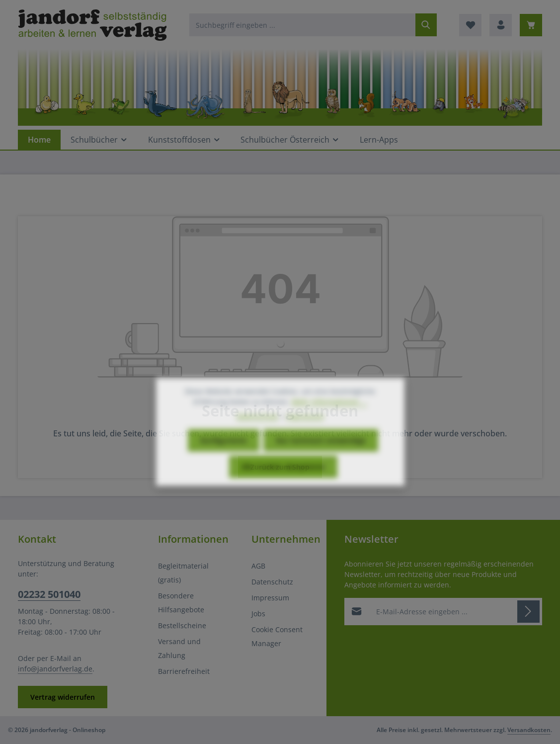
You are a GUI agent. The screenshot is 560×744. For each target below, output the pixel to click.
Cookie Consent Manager (277, 636)
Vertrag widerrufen (63, 697)
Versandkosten (529, 730)
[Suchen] (426, 25)
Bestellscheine (182, 625)
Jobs (258, 614)
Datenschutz (272, 582)
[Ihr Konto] (501, 25)
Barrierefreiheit (184, 671)
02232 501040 (49, 594)
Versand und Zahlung (179, 648)
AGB (258, 566)
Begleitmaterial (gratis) (183, 573)
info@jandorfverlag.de (55, 669)
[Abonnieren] (528, 611)
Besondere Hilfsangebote (181, 603)
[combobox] (303, 25)
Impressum (270, 598)
